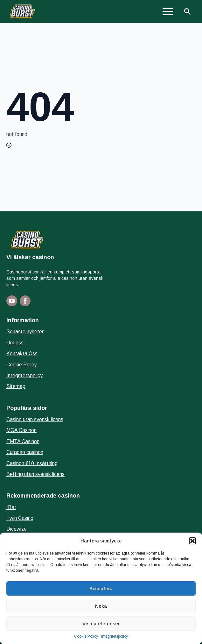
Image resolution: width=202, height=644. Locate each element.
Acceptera (101, 588)
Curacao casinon (25, 452)
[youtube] (12, 301)
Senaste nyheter (25, 332)
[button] (192, 541)
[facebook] (25, 301)
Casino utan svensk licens (35, 419)
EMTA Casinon (23, 441)
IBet (11, 507)
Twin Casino (20, 518)
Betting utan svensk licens (35, 474)
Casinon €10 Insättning (32, 463)
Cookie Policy (86, 636)
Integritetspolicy (115, 636)
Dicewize (17, 529)
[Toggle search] (187, 11)
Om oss (15, 343)
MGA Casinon (21, 430)
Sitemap (16, 386)
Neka (101, 606)
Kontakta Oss (22, 354)
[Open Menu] (168, 11)
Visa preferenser (101, 623)
